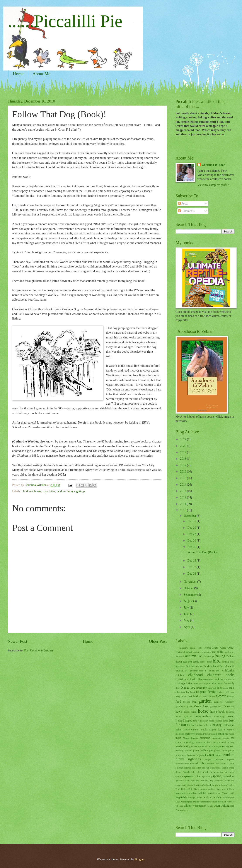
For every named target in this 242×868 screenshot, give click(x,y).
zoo (232, 806)
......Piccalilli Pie (65, 21)
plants (217, 750)
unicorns (186, 793)
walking (208, 797)
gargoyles (219, 702)
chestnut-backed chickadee (205, 671)
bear (185, 662)
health (187, 712)
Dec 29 (192, 528)
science (180, 768)
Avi (200, 656)
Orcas (211, 746)
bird (217, 661)
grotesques (216, 706)
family (211, 692)
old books (203, 746)
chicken (180, 675)
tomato (203, 789)
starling (195, 781)
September (191, 595)
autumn (191, 656)
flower (221, 696)
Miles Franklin (210, 734)
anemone (207, 652)
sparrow (189, 776)
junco (226, 721)
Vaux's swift (228, 793)
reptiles (231, 759)
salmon (211, 764)
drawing (212, 688)
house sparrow (184, 716)
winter (188, 806)
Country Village (200, 683)
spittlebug (207, 776)
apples (228, 652)
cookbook (208, 679)
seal (219, 768)
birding (225, 662)
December (190, 516)
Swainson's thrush (203, 785)
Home (18, 74)
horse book (217, 712)
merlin (199, 734)
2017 (183, 465)
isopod (188, 721)
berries (203, 662)
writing (225, 806)
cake (226, 666)
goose (189, 706)
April (187, 627)
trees (224, 789)
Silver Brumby (183, 772)
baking (220, 656)
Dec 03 (192, 574)
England (201, 692)
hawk (179, 712)
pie (211, 750)
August (188, 601)
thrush (224, 785)
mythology (189, 742)
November (191, 582)
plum (224, 750)
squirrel (227, 776)
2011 (183, 504)
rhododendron (182, 764)
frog (194, 702)
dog (193, 688)
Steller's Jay (207, 781)
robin (203, 763)
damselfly (229, 683)
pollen (231, 750)
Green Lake (201, 706)
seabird (213, 768)
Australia (180, 656)
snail (205, 772)
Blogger (140, 859)
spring (217, 776)
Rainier (219, 755)
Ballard (230, 656)
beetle (196, 662)
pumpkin (204, 755)
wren (217, 806)
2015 (183, 478)
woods (210, 806)
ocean (194, 746)
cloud (192, 679)
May (187, 620)
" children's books (186, 648)
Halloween (228, 706)
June (187, 614)
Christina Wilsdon (213, 165)
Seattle (225, 768)
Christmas (182, 679)
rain (212, 755)
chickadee (228, 670)
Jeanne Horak (216, 721)
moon (232, 734)
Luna (221, 729)
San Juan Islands (225, 764)
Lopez (213, 730)
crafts (212, 683)
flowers (231, 696)
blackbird (180, 666)
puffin (195, 755)
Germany (230, 702)
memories (190, 734)
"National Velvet (184, 652)
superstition (188, 785)
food (178, 702)
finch (184, 696)
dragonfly (201, 688)
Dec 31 (192, 521)
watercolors (205, 802)
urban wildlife (199, 793)
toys (218, 789)
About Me (41, 74)
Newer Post (17, 641)
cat (232, 666)
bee (190, 662)
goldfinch (180, 706)
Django (185, 688)
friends (187, 702)
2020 (183, 446)
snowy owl (222, 772)
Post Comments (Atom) (38, 650)
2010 (183, 510)
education (180, 692)
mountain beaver (221, 738)
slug (199, 772)
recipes (208, 759)
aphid (220, 652)
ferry (178, 696)
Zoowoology (182, 810)
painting (179, 750)
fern (232, 692)
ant (214, 652)
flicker (212, 696)
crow (220, 683)
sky (194, 772)
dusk (225, 688)
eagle (232, 688)
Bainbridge (209, 656)
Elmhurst (191, 692)
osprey (226, 746)
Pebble (204, 750)
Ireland (180, 721)
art (233, 652)
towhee (211, 789)
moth (178, 738)
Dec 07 (192, 567)
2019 (183, 452)
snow (212, 772)
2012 (183, 497)
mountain (205, 738)
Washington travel (190, 802)
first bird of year (198, 696)
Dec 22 (192, 534)
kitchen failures (203, 725)
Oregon (218, 746)
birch (210, 662)
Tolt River (194, 789)
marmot (231, 730)
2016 (183, 472)
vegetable (181, 797)
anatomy (197, 652)
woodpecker (199, 806)
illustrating (219, 716)
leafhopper (229, 725)
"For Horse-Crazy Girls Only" (216, 648)
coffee (199, 679)
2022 (183, 439)
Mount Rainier (191, 738)
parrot (196, 750)
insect (231, 716)
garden (205, 701)
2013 (183, 491)
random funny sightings (71, 491)
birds (232, 662)
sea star (205, 768)
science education (193, 768)
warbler (218, 797)
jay (207, 721)
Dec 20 (192, 541)
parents (188, 750)
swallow (216, 785)
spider (198, 776)
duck (219, 688)
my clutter (49, 491)
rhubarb (194, 764)
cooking (218, 679)
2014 (183, 485)
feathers (221, 692)
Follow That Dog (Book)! (202, 552)
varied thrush (215, 793)
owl (232, 746)
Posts (183, 204)
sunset (179, 785)
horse (203, 711)
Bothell (199, 666)
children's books (32, 491)
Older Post (158, 641)
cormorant (229, 679)
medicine (180, 734)
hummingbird (203, 716)
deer (178, 688)
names (199, 742)
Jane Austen (199, 721)
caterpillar (181, 671)
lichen (179, 730)
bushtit (208, 666)
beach (179, 662)
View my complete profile (213, 185)
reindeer (219, 759)
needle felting (183, 746)
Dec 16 (192, 547)
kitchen (191, 725)
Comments (186, 211)
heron (194, 712)
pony (178, 755)
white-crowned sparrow (223, 802)
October (189, 588)
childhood (196, 675)
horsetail (230, 712)
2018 (183, 459)
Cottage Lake (184, 683)
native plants (211, 742)
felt (228, 692)
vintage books (195, 797)
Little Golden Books (196, 730)
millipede (223, 734)
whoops (179, 806)
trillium (231, 789)
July (187, 608)
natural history (227, 742)
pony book (187, 755)
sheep (232, 768)
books (190, 666)
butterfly (218, 666)
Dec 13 (192, 561)
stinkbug (219, 781)
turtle (178, 793)
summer (230, 780)
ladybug (217, 725)
